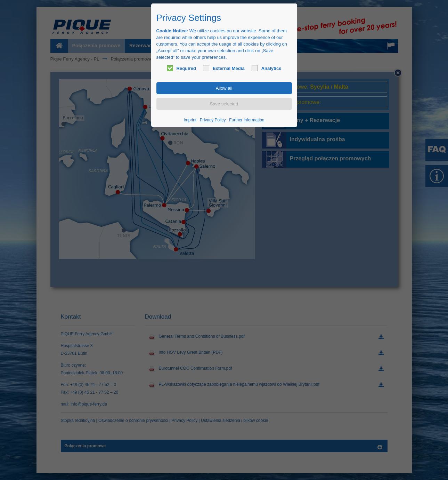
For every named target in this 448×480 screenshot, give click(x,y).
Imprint (190, 120)
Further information (247, 120)
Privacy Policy (213, 120)
